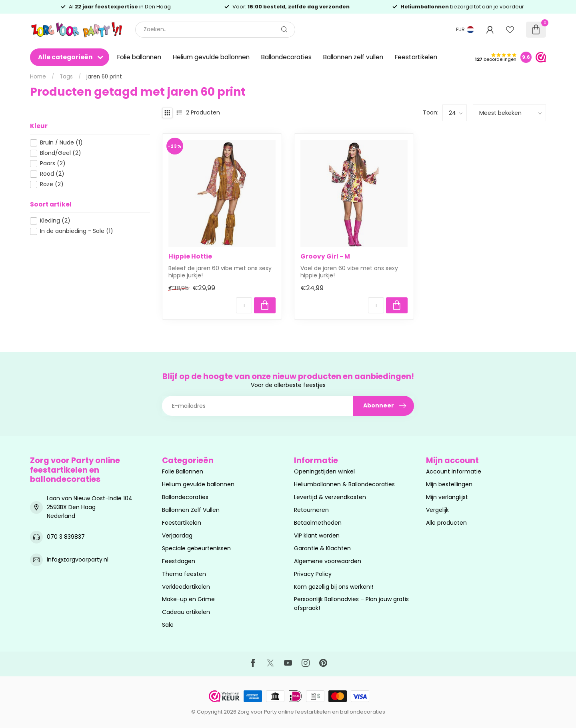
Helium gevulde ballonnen (211, 57)
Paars (53, 163)
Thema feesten (184, 574)
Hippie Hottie (190, 257)
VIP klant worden (317, 535)
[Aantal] (244, 305)
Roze (52, 184)
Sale (168, 625)
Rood (52, 174)
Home (38, 77)
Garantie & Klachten (322, 548)
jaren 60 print (104, 77)
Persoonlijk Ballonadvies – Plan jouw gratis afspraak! (351, 604)
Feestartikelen (416, 57)
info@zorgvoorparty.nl (78, 560)
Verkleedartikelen (186, 587)
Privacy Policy (313, 574)
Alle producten (446, 523)
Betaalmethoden (318, 523)
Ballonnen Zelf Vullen (191, 510)
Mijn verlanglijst (447, 497)
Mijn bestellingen (449, 484)
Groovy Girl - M (325, 257)
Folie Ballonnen (183, 471)
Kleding (55, 221)
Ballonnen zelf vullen (353, 57)
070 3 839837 (66, 537)
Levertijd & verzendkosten (330, 497)
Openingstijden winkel (324, 471)
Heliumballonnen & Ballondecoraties (344, 484)
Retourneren (311, 510)
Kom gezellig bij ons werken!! (334, 587)
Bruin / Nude (61, 143)
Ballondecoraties (286, 57)
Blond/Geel (61, 153)
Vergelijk (437, 510)
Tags (66, 77)
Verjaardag (177, 535)
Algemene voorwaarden (328, 561)
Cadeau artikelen (186, 612)
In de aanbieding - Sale (77, 231)
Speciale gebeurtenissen (196, 548)
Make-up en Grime (188, 599)
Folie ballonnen (139, 57)
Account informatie (454, 471)
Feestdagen (179, 561)
